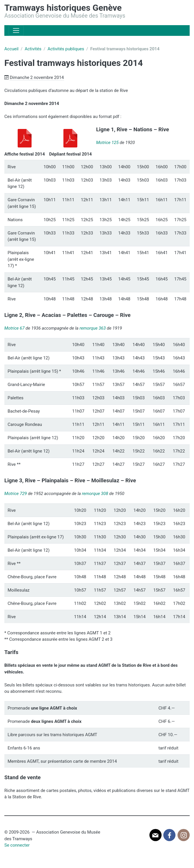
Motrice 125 (107, 143)
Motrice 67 (14, 328)
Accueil (11, 49)
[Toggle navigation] (16, 31)
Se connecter (17, 845)
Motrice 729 (16, 494)
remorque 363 (93, 328)
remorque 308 (95, 494)
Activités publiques (66, 49)
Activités (33, 49)
